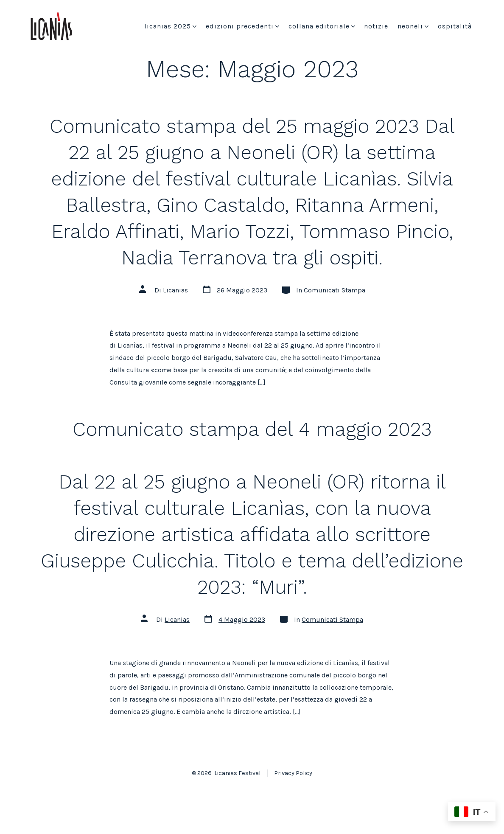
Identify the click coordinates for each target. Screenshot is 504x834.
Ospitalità (455, 26)
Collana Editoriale (322, 26)
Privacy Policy (293, 773)
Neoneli (413, 26)
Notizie (376, 26)
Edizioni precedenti (242, 26)
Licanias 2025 (170, 26)
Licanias (175, 290)
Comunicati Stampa (335, 290)
